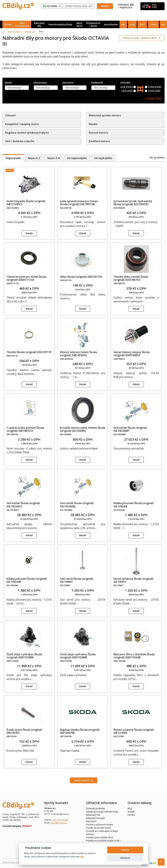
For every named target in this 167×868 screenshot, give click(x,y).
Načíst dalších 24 (84, 780)
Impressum (91, 821)
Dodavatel (97, 83)
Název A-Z (35, 158)
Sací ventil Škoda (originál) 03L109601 (76, 580)
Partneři (131, 815)
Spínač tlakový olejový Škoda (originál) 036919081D (132, 354)
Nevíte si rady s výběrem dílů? (140, 38)
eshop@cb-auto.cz (59, 823)
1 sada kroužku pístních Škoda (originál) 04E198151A (25, 429)
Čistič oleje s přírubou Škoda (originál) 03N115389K (24, 656)
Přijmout (125, 850)
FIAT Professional (22, 24)
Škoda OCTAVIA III (15, 32)
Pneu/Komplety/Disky (60, 24)
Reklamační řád (93, 815)
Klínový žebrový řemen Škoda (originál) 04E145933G (78, 354)
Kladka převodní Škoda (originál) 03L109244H (27, 580)
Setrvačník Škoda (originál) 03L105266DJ (77, 505)
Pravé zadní (154, 91)
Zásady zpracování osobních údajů (102, 812)
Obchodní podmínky (95, 808)
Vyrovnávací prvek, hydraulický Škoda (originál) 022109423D (133, 203)
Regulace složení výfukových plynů (27, 133)
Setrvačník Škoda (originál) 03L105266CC (23, 505)
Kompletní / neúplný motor (22, 124)
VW (123, 24)
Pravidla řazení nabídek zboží (99, 837)
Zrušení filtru (154, 98)
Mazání (93, 124)
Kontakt (131, 812)
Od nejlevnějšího (79, 158)
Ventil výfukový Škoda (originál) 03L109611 (133, 580)
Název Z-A (55, 158)
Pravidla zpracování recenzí (99, 828)
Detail (29, 233)
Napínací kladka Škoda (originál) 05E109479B (80, 731)
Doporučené (13, 158)
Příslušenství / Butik (93, 24)
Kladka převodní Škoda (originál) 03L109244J (134, 505)
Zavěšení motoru (99, 141)
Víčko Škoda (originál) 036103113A (81, 277)
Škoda (8, 24)
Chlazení (10, 115)
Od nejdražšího (106, 158)
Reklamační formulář (95, 818)
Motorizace (40, 83)
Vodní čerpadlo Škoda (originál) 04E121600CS (26, 203)
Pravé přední (155, 87)
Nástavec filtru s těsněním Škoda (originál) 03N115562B (134, 656)
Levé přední (126, 87)
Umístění (125, 83)
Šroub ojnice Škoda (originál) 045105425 (24, 731)
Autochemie (111, 24)
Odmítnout (125, 858)
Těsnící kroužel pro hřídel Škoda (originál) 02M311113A (26, 278)
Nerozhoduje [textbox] (14, 88)
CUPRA (153, 24)
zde (82, 857)
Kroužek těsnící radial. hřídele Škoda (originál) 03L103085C (83, 429)
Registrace (126, 7)
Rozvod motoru (98, 133)
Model (8, 83)
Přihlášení (126, 5)
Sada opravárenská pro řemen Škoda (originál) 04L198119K (79, 203)
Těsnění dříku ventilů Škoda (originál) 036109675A (131, 278)
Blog (130, 808)
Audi (132, 24)
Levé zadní (127, 91)
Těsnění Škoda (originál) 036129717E (29, 352)
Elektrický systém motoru (105, 115)
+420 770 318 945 (60, 820)
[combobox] (17, 88)
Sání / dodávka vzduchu (20, 141)
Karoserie (68, 83)
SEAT (142, 24)
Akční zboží (79, 24)
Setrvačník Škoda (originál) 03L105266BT (130, 429)
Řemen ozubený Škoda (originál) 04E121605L (134, 731)
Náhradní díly (39, 24)
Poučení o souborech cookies (100, 825)
